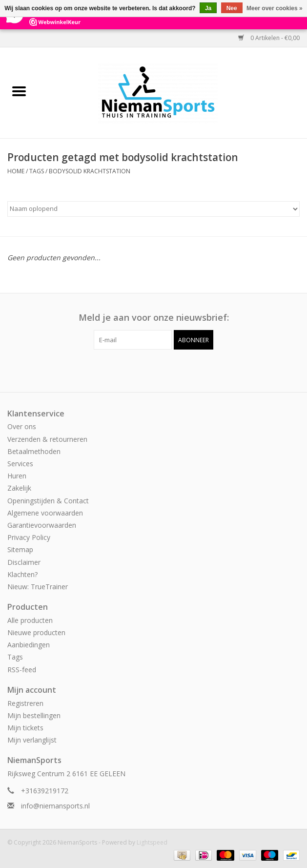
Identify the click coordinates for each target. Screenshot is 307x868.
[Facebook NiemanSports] (145, 370)
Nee (232, 8)
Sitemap (20, 549)
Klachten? (22, 574)
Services (20, 464)
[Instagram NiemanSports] (163, 370)
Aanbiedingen (29, 645)
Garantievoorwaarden (42, 525)
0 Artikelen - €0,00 (269, 38)
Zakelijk (19, 488)
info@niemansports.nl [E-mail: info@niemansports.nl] (55, 806)
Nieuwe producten (36, 632)
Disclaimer (24, 562)
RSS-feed (22, 670)
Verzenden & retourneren (47, 439)
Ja (208, 8)
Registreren (25, 703)
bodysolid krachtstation (90, 171)
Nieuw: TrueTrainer (38, 587)
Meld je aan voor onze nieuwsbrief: (154, 318)
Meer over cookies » (275, 8)
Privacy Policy (29, 537)
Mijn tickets (25, 728)
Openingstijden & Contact (48, 501)
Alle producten (30, 620)
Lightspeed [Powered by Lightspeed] (152, 842)
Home (16, 171)
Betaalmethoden (34, 451)
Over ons (22, 426)
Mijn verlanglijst (32, 740)
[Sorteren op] (153, 209)
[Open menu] (19, 91)
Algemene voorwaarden (45, 513)
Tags (37, 171)
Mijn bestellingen (34, 715)
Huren (17, 476)
